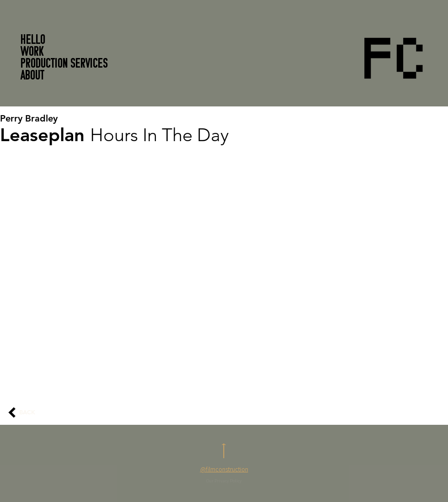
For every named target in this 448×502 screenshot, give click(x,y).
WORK (32, 53)
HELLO (33, 41)
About (32, 76)
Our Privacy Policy (224, 481)
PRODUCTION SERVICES (64, 64)
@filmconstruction (224, 469)
